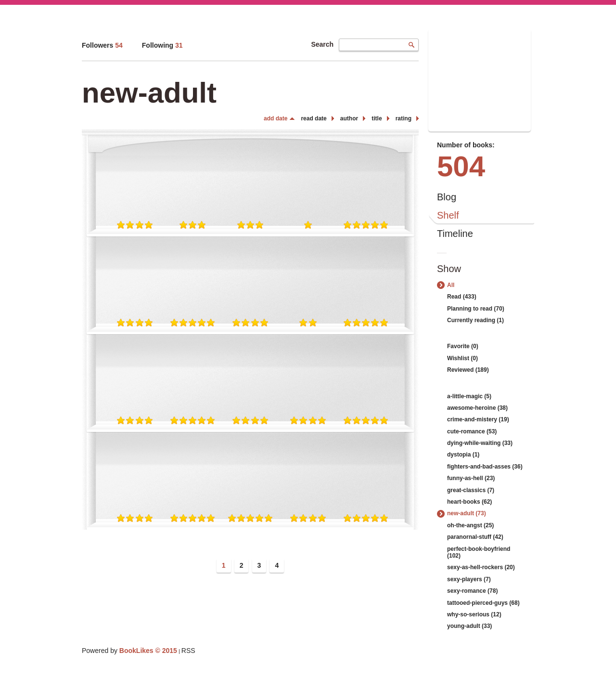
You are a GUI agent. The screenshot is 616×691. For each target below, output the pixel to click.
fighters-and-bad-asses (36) (485, 467)
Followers (102, 45)
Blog (447, 197)
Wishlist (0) (462, 358)
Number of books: (466, 145)
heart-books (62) (469, 502)
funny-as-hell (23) (471, 478)
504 (461, 166)
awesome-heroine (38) (477, 408)
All (451, 285)
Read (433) (462, 297)
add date (276, 118)
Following (162, 45)
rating (404, 118)
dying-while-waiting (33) (480, 443)
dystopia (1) (463, 455)
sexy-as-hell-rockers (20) (481, 567)
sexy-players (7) (469, 579)
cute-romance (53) (472, 431)
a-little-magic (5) (469, 396)
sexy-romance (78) (472, 591)
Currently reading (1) (475, 320)
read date (314, 118)
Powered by (129, 651)
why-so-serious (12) (474, 614)
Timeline (455, 234)
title (377, 118)
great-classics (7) (471, 490)
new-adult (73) (467, 513)
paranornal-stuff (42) (475, 537)
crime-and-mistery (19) (478, 419)
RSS (188, 651)
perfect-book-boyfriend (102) (479, 552)
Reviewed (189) (468, 370)
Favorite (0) (463, 346)
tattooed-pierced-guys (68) (483, 603)
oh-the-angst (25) (470, 525)
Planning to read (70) (476, 309)
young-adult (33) (469, 626)
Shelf (448, 215)
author (349, 118)
